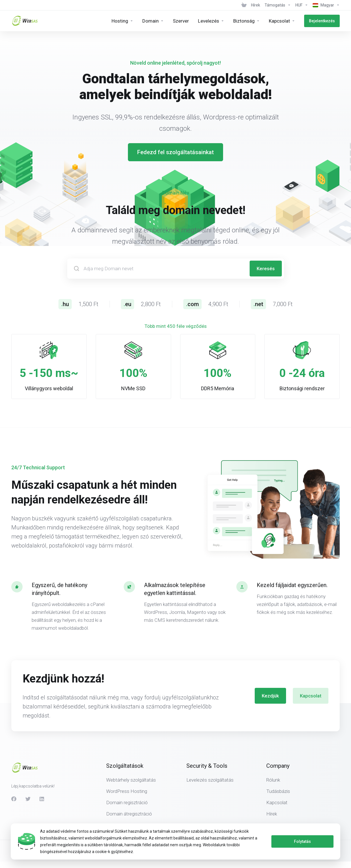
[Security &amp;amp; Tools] (247, 21)
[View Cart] (244, 5)
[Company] (282, 21)
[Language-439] (325, 5)
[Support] (278, 5)
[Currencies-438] (302, 5)
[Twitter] (28, 799)
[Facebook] (14, 799)
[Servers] (181, 21)
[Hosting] (122, 21)
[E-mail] (211, 21)
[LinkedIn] (42, 799)
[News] (256, 5)
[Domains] (153, 21)
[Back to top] (337, 849)
